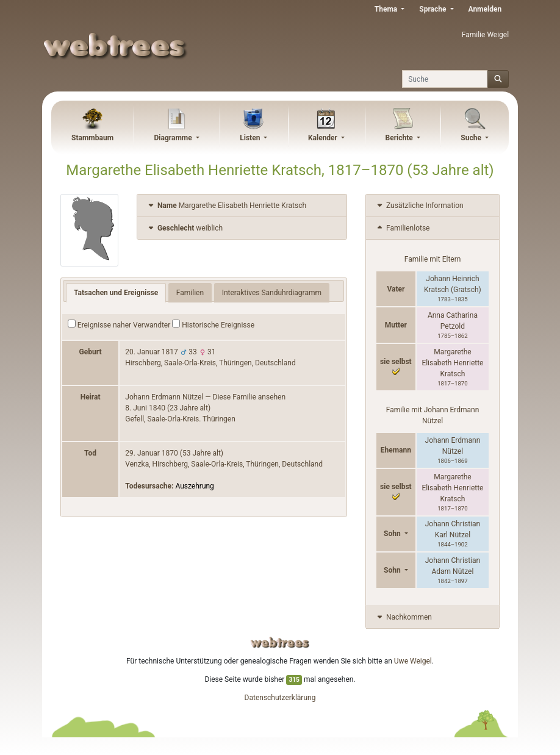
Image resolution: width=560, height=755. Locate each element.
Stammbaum (92, 138)
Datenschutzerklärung (280, 698)
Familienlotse (402, 228)
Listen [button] (251, 138)
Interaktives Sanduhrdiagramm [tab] (272, 293)
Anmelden (485, 9)
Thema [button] (387, 9)
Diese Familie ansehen (249, 397)
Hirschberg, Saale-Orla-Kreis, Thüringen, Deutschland (210, 363)
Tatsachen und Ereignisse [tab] (116, 293)
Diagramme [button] (174, 138)
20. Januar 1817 (152, 352)
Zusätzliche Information (419, 206)
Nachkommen (404, 617)
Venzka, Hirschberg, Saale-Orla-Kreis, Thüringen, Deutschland (224, 464)
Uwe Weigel (413, 661)
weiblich (185, 228)
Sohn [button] (393, 534)
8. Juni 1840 (145, 408)
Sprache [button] (433, 9)
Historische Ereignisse (213, 324)
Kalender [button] (324, 138)
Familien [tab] (190, 293)
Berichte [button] (400, 138)
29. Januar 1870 (152, 453)
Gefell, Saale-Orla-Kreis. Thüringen (180, 419)
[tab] (242, 206)
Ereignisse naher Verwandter (119, 324)
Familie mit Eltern (433, 259)
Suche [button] (472, 138)
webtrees (280, 642)
